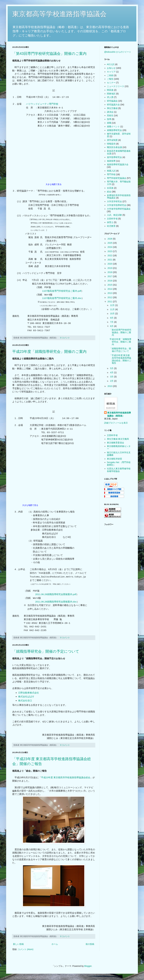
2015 (110, 285)
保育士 (110, 222)
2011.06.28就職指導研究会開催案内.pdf (56, 594)
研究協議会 (112, 101)
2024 (110, 247)
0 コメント (65, 338)
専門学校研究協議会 (117, 178)
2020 (110, 264)
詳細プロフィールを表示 (116, 423)
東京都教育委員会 (116, 443)
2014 (110, 289)
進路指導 (111, 161)
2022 (110, 255)
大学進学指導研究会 (117, 205)
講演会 (110, 112)
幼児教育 (111, 226)
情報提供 (111, 144)
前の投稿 (90, 944)
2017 (110, 276)
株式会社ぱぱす (26, 697)
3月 (112, 377)
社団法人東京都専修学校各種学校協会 (119, 470)
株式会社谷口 (25, 700)
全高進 (110, 188)
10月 (113, 314)
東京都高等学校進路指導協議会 (59, 14)
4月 (112, 372)
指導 (109, 119)
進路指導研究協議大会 (118, 164)
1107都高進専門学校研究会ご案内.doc (62, 298)
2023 (110, 251)
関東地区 (111, 94)
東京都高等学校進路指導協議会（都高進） (119, 414)
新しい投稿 (18, 944)
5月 (112, 368)
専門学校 (111, 174)
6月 (112, 326)
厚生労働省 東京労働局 (118, 439)
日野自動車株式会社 (29, 693)
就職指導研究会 (114, 130)
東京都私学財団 (114, 459)
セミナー (111, 83)
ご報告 (110, 79)
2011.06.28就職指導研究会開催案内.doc (56, 602)
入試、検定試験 (114, 215)
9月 (112, 318)
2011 (110, 302)
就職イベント (113, 127)
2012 (110, 297)
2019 (110, 268)
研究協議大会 (113, 105)
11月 (113, 309)
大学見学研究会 (114, 201)
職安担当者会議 (114, 147)
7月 (112, 322)
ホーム (55, 944)
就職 (109, 123)
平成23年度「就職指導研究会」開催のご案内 (49, 352)
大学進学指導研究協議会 (119, 209)
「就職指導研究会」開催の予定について (46, 651)
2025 (110, 243)
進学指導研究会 (114, 157)
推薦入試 (111, 171)
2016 (110, 281)
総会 (109, 192)
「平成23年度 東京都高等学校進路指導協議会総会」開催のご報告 (120, 359)
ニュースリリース (116, 86)
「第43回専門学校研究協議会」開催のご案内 (49, 54)
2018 (110, 272)
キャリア (111, 72)
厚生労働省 (112, 108)
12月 (113, 305)
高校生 (110, 115)
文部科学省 (112, 219)
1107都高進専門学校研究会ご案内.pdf (62, 291)
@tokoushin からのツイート (118, 52)
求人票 (110, 97)
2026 (110, 239)
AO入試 (111, 64)
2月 (112, 381)
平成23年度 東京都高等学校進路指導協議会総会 (66, 777)
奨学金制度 (112, 140)
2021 (110, 260)
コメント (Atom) (26, 949)
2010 (110, 386)
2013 (110, 293)
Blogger (88, 966)
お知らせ (111, 68)
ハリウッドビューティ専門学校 (42, 104)
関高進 (110, 90)
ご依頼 (110, 75)
